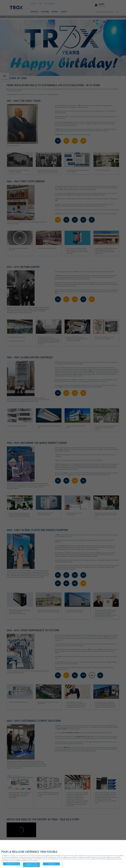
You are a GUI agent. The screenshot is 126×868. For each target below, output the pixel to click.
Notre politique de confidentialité (11, 862)
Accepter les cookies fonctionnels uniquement (31, 865)
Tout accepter (51, 864)
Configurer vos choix (11, 864)
